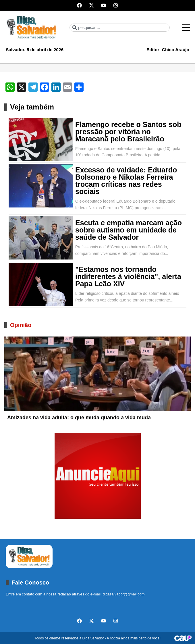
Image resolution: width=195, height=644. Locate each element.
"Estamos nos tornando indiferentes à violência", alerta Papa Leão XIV (128, 277)
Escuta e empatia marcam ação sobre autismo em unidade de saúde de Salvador (129, 230)
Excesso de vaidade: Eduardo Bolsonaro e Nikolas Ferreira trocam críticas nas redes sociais (126, 181)
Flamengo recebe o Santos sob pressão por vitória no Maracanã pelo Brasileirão (128, 132)
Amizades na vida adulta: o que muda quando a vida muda (79, 418)
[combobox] (120, 28)
